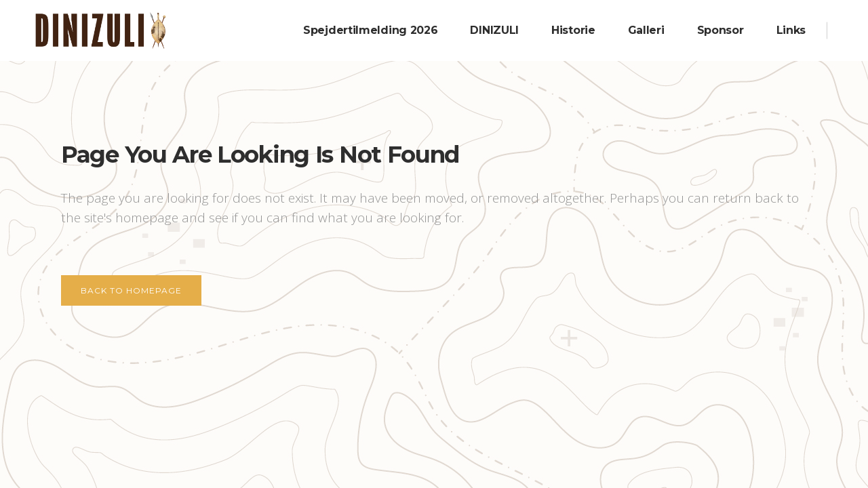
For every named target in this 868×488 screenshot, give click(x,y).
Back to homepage (131, 290)
